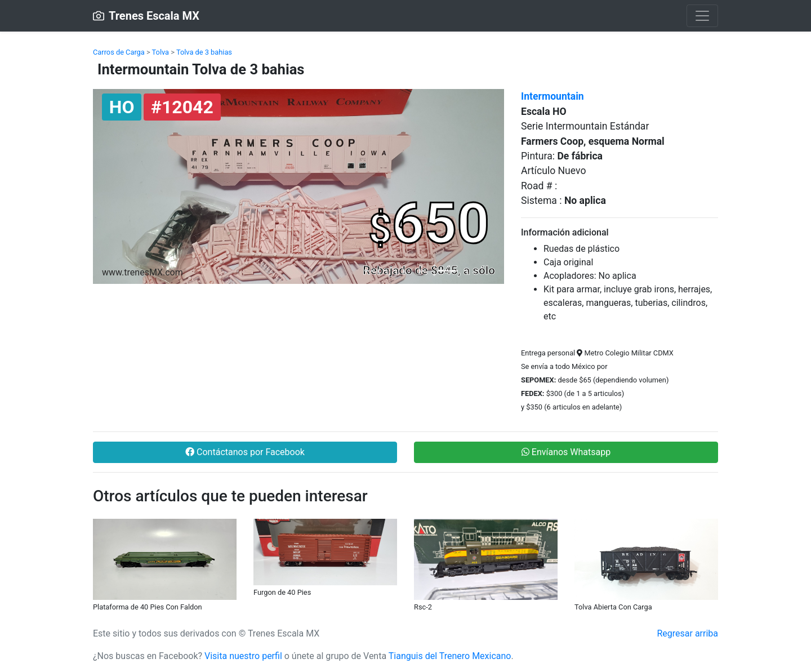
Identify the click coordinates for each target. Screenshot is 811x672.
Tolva (161, 52)
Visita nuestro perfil (243, 656)
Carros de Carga (119, 52)
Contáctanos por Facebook (245, 452)
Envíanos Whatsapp (566, 452)
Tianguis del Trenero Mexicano (450, 656)
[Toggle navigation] (702, 16)
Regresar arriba (687, 633)
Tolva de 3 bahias (204, 52)
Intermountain (552, 96)
